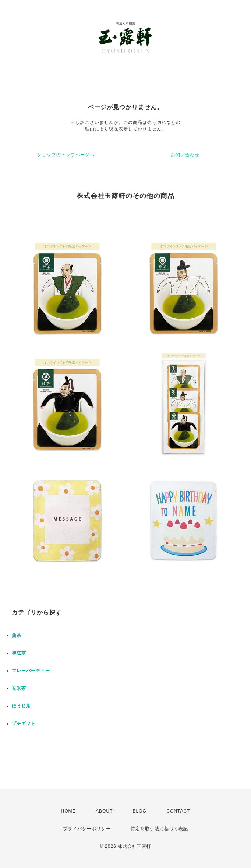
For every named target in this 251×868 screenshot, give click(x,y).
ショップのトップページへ (66, 155)
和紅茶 (19, 653)
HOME (68, 811)
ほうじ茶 (21, 706)
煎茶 (17, 635)
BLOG (140, 811)
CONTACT (178, 811)
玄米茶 (19, 688)
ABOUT (104, 811)
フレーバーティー (31, 671)
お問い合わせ (185, 155)
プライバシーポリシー (87, 829)
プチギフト (24, 724)
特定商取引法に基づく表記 (159, 829)
